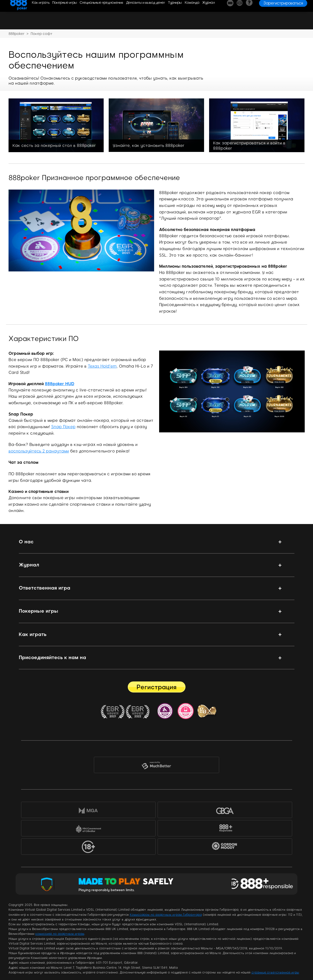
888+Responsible (225, 829)
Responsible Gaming (264, 884)
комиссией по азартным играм (60, 934)
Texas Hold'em (102, 366)
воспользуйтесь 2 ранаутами (39, 451)
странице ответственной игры (275, 972)
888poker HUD (60, 384)
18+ (88, 848)
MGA (88, 811)
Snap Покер (63, 427)
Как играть (33, 634)
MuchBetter (156, 766)
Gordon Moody (228, 849)
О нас (26, 542)
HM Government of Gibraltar (88, 829)
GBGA (225, 811)
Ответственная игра (45, 588)
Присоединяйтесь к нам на (52, 657)
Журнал (29, 565)
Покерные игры (39, 611)
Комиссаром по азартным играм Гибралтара (166, 915)
